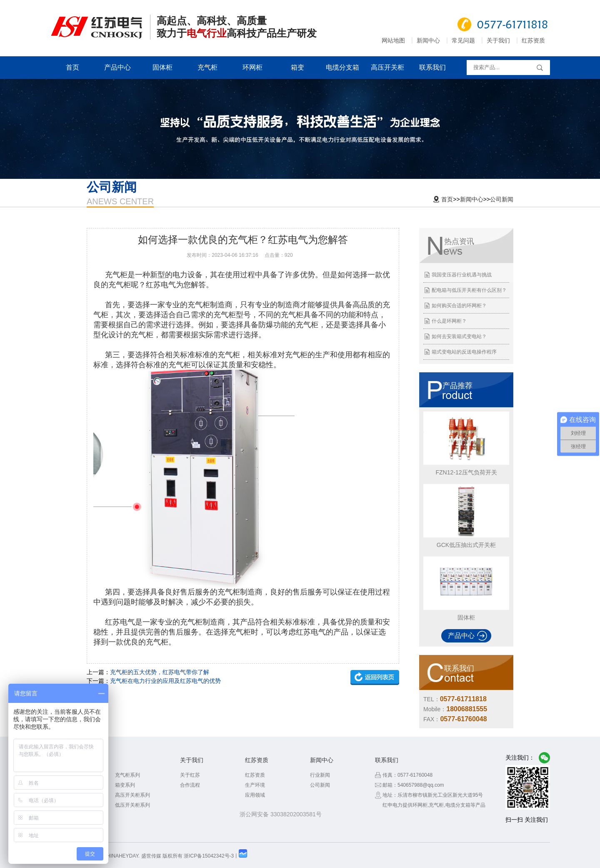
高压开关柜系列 (132, 795)
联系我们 (432, 67)
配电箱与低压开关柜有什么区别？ (469, 290)
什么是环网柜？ (449, 321)
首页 (72, 67)
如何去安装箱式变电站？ (459, 336)
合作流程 (190, 785)
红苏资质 (533, 40)
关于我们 (498, 40)
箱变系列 (125, 785)
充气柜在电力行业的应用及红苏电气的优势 (165, 681)
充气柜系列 (127, 775)
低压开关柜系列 (132, 805)
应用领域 (255, 795)
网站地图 (393, 40)
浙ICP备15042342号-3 (209, 856)
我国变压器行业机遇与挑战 (462, 275)
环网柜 (252, 67)
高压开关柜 (387, 67)
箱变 (297, 67)
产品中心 (117, 67)
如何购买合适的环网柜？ (459, 306)
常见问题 (463, 40)
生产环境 (255, 785)
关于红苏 (190, 775)
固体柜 (162, 67)
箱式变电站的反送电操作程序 (464, 352)
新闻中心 (428, 40)
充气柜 (207, 67)
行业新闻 (320, 775)
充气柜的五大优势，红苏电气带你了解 (160, 672)
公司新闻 (502, 199)
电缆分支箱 (342, 67)
